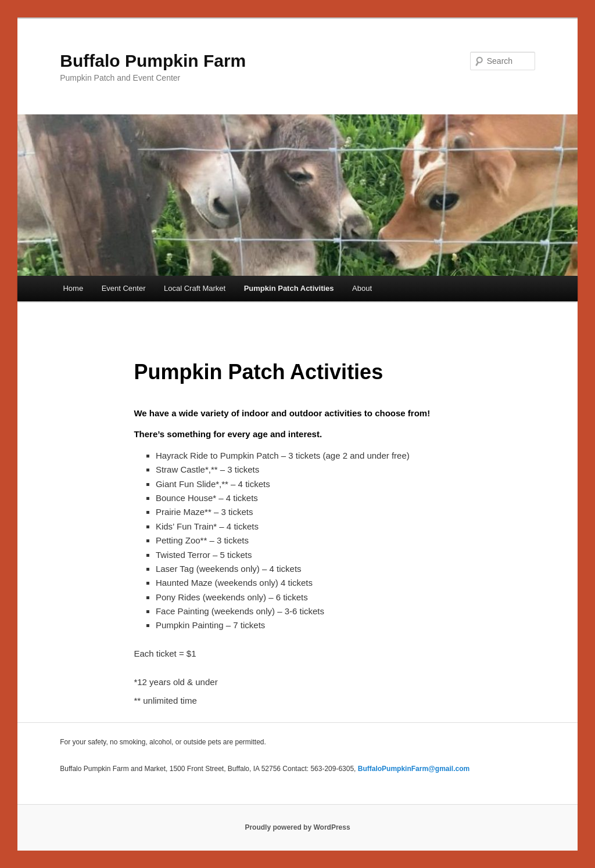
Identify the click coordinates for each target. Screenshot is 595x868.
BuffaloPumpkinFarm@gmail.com (414, 769)
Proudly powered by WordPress (297, 827)
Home (73, 288)
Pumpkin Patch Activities (289, 288)
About (362, 288)
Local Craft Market (195, 288)
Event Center (124, 288)
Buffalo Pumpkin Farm (153, 61)
